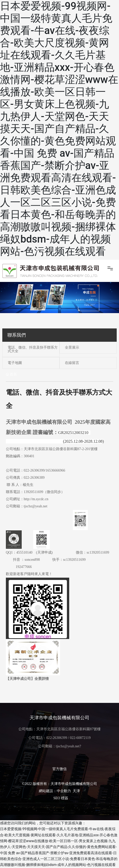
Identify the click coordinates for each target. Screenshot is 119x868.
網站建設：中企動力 (55, 791)
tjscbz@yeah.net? (69, 746)
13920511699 (33, 492)
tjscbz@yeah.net (36, 506)
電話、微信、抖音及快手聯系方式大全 (33, 349)
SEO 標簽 (61, 798)
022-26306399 (34, 470)
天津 (76, 791)
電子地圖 (15, 363)
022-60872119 (80, 738)
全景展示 (72, 347)
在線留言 (72, 363)
